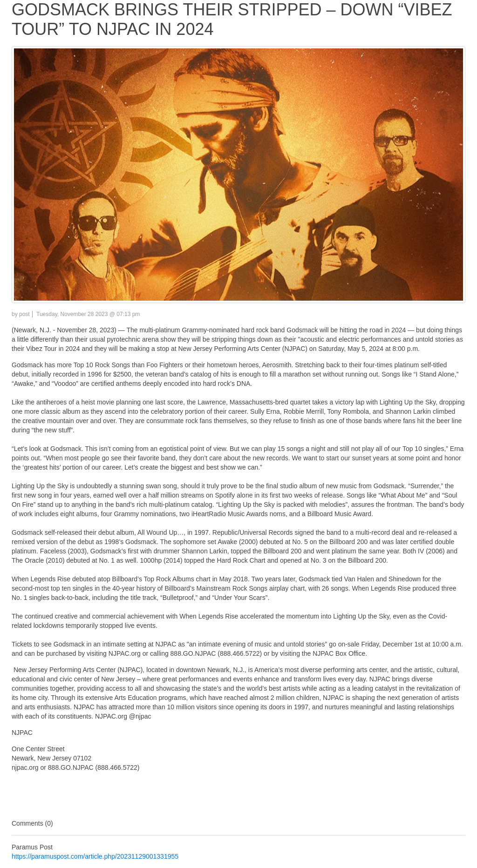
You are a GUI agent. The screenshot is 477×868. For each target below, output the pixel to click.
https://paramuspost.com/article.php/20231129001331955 (95, 856)
